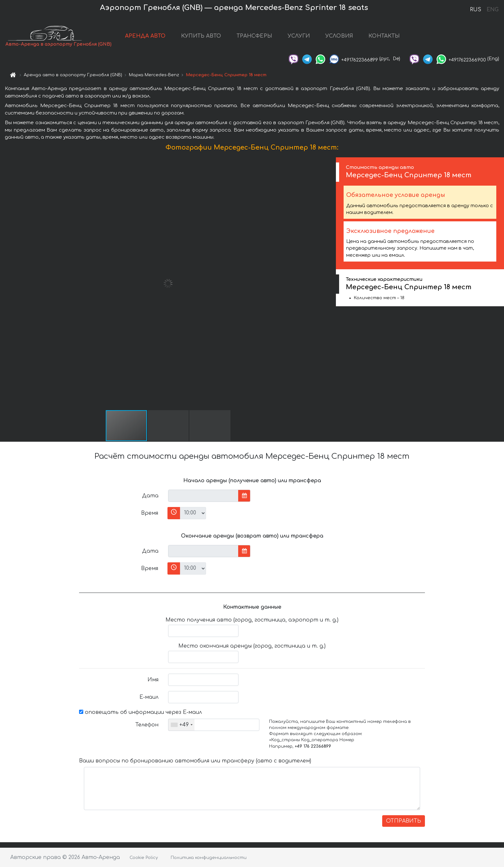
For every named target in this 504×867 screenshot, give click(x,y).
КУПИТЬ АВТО (201, 36)
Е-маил (149, 697)
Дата (150, 496)
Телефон (147, 725)
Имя (153, 680)
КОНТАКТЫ (384, 36)
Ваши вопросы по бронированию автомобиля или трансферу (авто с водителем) (195, 761)
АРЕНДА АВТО (145, 36)
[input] (203, 496)
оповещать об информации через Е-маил (140, 712)
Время (150, 513)
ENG (492, 10)
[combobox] (181, 725)
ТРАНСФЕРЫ (254, 36)
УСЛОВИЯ (339, 36)
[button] (330, 283)
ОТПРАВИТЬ (404, 821)
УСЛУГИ (299, 36)
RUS (476, 10)
